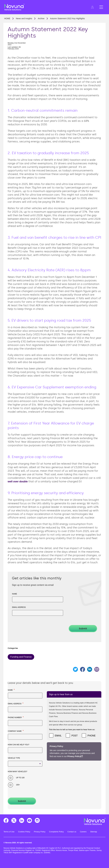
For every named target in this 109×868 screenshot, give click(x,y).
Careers (83, 832)
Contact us (72, 832)
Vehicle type (14, 758)
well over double (18, 482)
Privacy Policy (74, 756)
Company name (16, 731)
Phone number (16, 717)
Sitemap (94, 832)
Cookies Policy (24, 832)
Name (15, 594)
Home (7, 18)
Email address (19, 607)
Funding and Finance (21, 657)
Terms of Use (9, 832)
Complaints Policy (56, 832)
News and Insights (24, 18)
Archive (41, 18)
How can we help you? (19, 745)
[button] (92, 7)
